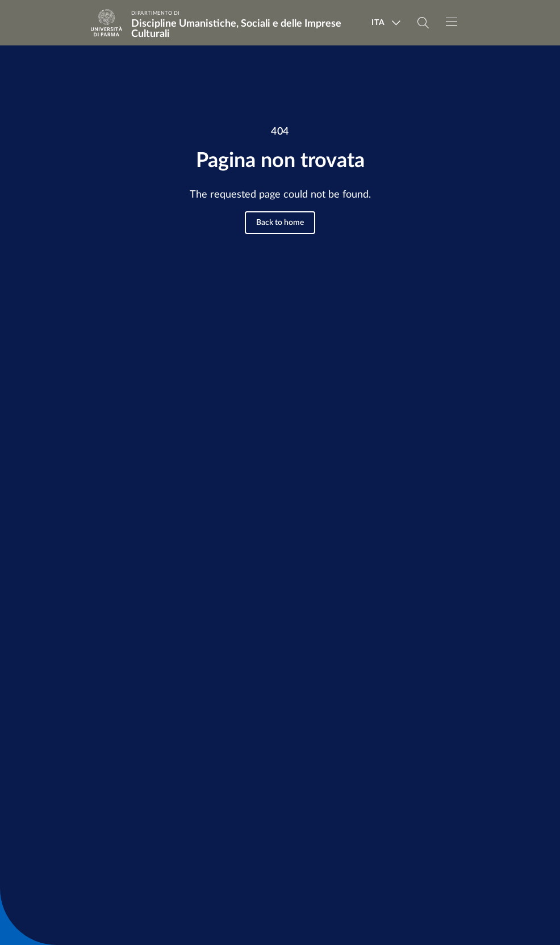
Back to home (280, 223)
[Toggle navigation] (452, 22)
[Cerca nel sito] (423, 23)
